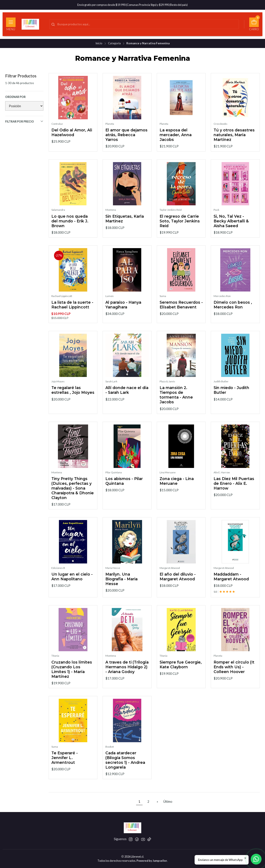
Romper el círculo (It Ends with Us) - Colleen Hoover (234, 674)
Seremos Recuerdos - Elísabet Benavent (181, 312)
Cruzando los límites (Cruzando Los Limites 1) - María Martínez (72, 677)
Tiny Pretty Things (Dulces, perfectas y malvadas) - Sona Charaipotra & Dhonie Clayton (73, 496)
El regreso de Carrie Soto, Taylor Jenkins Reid (180, 229)
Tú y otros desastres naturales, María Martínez (234, 135)
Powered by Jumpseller (152, 861)
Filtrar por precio (24, 121)
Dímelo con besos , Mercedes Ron (233, 312)
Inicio (99, 43)
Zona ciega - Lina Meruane (177, 489)
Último (168, 802)
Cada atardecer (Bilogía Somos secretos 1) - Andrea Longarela (125, 768)
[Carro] (254, 24)
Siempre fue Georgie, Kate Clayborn (181, 672)
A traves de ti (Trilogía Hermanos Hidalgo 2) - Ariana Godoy (127, 674)
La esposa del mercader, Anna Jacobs (176, 135)
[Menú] (11, 24)
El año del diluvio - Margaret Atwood (178, 584)
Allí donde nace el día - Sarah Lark (127, 398)
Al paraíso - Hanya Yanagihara (123, 312)
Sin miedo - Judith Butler (231, 398)
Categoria (114, 43)
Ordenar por (15, 97)
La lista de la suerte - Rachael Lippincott (72, 312)
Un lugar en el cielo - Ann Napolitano (72, 584)
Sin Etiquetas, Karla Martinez (125, 226)
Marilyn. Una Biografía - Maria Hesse (121, 587)
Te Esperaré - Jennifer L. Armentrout (65, 765)
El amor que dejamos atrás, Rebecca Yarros (126, 135)
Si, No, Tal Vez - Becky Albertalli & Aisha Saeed (231, 229)
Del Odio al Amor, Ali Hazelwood (72, 132)
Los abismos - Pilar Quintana (124, 489)
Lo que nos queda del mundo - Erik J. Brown (70, 229)
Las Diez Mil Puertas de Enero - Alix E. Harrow (234, 491)
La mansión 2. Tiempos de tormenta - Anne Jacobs (176, 403)
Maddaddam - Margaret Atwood (231, 584)
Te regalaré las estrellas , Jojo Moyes (73, 398)
